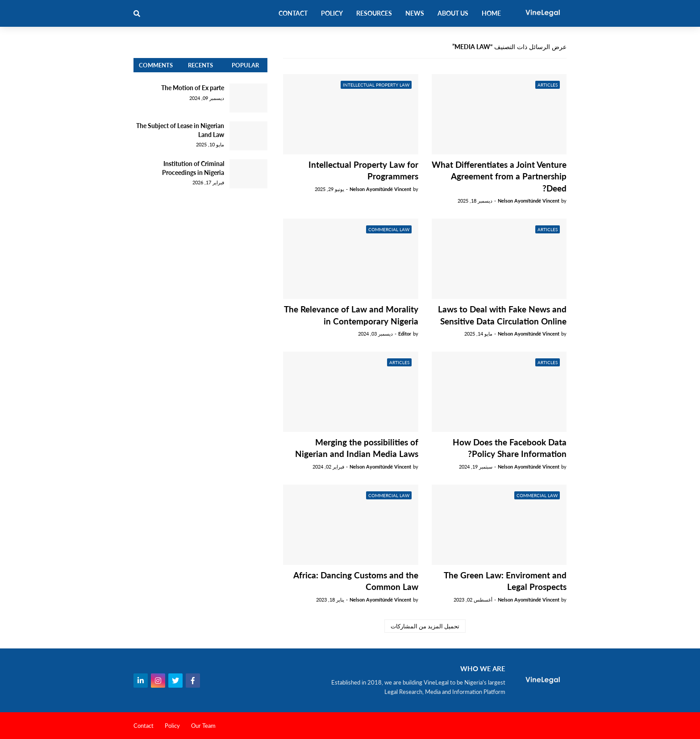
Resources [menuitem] (374, 13)
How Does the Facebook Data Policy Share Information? (510, 448)
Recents (200, 65)
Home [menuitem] (491, 13)
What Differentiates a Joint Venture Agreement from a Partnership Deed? (499, 176)
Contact (144, 726)
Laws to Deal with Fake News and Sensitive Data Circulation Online (502, 315)
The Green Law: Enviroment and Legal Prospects (505, 581)
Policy (172, 726)
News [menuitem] (415, 13)
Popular (245, 65)
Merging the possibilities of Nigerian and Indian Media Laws (357, 448)
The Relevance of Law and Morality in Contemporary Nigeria (351, 315)
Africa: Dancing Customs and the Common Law (356, 581)
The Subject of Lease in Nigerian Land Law (180, 130)
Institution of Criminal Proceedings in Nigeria (193, 168)
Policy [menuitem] (332, 13)
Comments (156, 65)
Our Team (203, 726)
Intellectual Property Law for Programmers (363, 170)
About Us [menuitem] (453, 13)
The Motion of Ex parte (193, 88)
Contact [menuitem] (293, 13)
